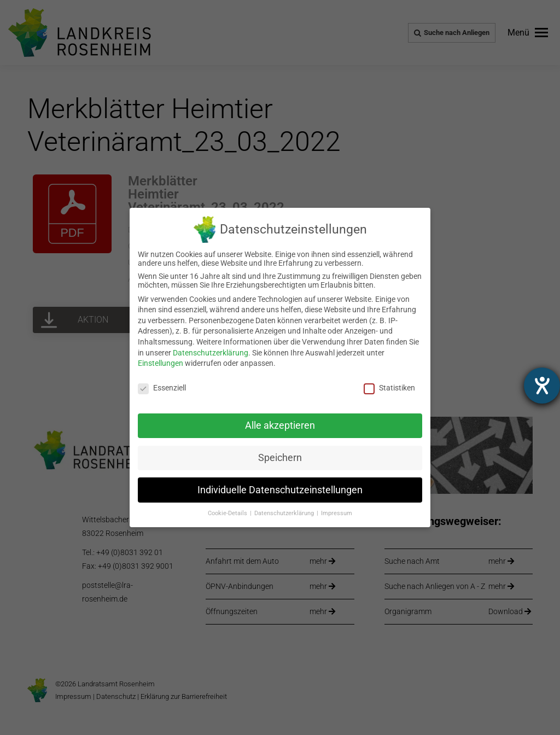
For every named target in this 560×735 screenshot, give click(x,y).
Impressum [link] (337, 513)
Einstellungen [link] (161, 363)
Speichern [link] (280, 458)
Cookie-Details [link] (228, 513)
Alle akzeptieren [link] (280, 425)
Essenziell (162, 388)
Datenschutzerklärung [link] (211, 353)
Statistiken (389, 388)
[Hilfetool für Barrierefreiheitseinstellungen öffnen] (542, 386)
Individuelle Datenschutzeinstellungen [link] (280, 490)
